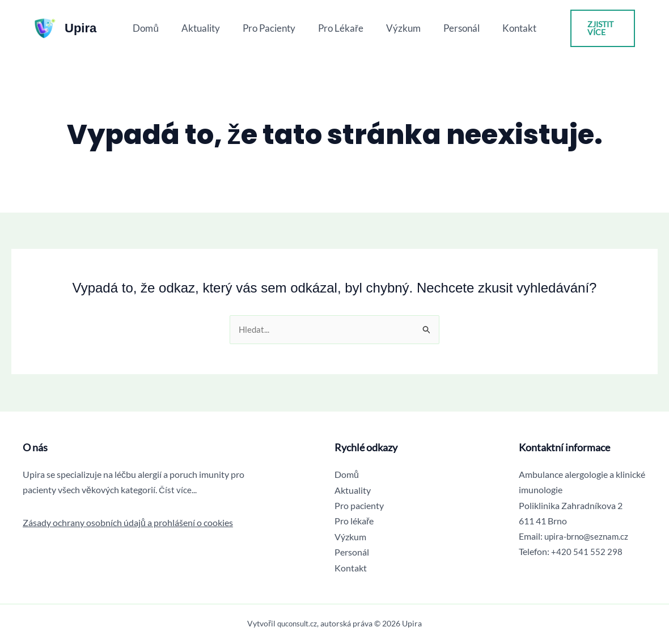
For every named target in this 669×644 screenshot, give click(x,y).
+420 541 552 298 (587, 552)
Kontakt (509, 28)
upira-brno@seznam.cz (589, 537)
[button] (597, 28)
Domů (156, 28)
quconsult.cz (297, 623)
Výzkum (400, 28)
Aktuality (208, 28)
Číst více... (178, 490)
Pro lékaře (341, 28)
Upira (81, 28)
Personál (455, 28)
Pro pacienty (272, 28)
